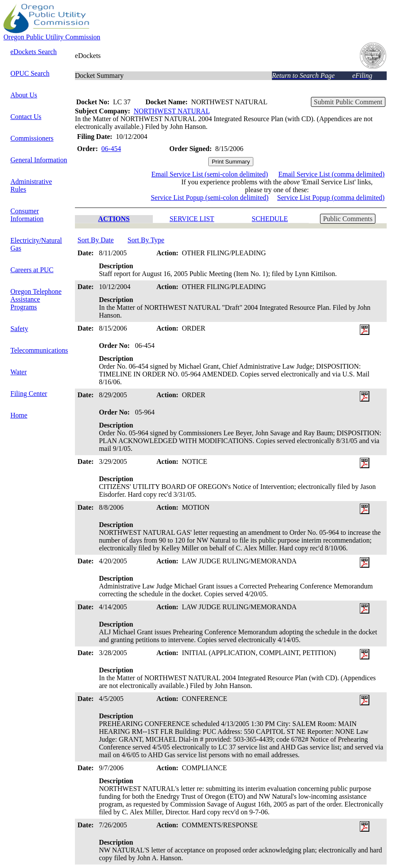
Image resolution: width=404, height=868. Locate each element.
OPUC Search (30, 73)
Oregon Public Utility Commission (52, 37)
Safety (19, 329)
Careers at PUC (32, 270)
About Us (24, 95)
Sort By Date (96, 240)
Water (19, 372)
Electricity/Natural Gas (36, 244)
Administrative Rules (31, 185)
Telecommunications (39, 350)
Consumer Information (27, 215)
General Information (39, 160)
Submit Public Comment (348, 102)
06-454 (111, 149)
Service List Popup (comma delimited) (331, 198)
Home (19, 415)
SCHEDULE (270, 219)
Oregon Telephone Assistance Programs (36, 299)
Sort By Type (146, 240)
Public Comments (348, 219)
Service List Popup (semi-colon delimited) (210, 198)
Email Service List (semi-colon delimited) (210, 174)
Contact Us (26, 117)
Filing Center (29, 394)
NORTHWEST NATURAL (172, 111)
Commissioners (32, 138)
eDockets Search (34, 52)
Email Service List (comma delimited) (331, 174)
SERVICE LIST (192, 219)
